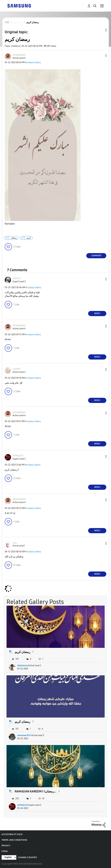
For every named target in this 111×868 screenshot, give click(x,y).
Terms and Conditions (14, 840)
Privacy (6, 846)
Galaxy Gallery (34, 62)
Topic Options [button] (101, 30)
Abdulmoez (22, 666)
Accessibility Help (12, 834)
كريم (29, 238)
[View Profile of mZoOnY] (17, 278)
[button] (101, 56)
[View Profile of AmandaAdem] (19, 55)
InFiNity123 (22, 805)
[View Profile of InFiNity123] (18, 456)
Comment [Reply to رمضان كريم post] (96, 256)
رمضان (14, 238)
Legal (5, 851)
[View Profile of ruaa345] (16, 369)
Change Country (27, 857)
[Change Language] (9, 857)
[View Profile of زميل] (15, 543)
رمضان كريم (23, 652)
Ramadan (10, 224)
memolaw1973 (24, 735)
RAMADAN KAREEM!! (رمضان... (36, 791)
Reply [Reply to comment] (97, 313)
